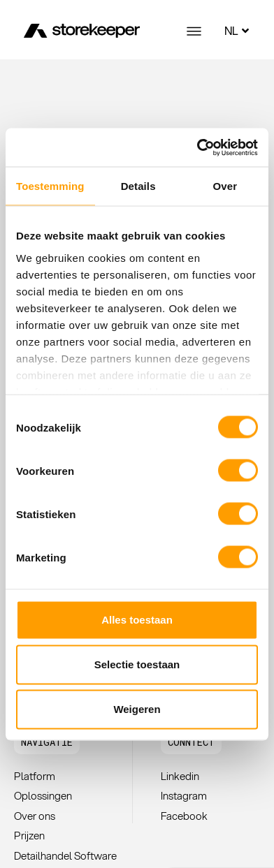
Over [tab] (225, 186)
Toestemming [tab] (50, 186)
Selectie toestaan (137, 664)
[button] (47, 742)
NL (238, 30)
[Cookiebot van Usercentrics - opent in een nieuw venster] (197, 147)
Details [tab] (138, 186)
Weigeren (137, 709)
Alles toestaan (137, 620)
